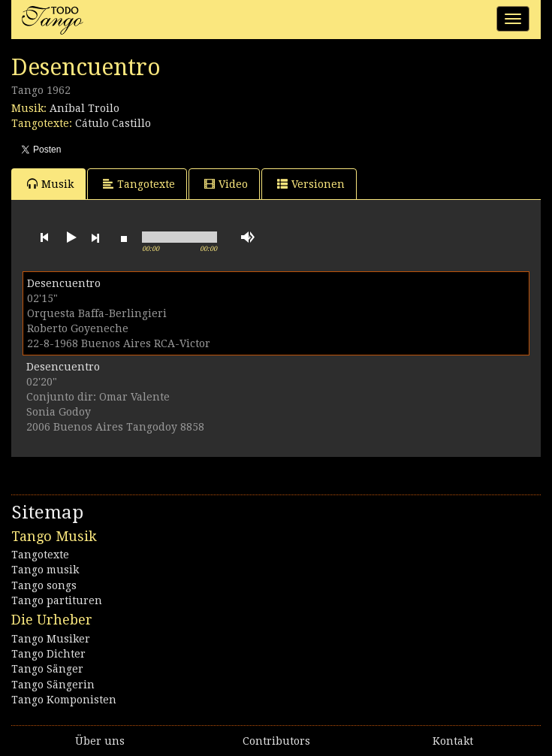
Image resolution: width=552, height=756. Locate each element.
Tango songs (44, 585)
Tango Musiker (51, 639)
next (95, 237)
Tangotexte (139, 184)
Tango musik (45, 570)
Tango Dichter (48, 654)
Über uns (100, 741)
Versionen (311, 184)
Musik (50, 184)
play (70, 237)
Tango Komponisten (64, 700)
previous (44, 237)
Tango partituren (57, 600)
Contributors (276, 741)
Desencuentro (64, 283)
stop (124, 237)
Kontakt (453, 741)
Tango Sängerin (53, 685)
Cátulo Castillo (113, 123)
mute (248, 237)
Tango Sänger (47, 669)
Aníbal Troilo (84, 108)
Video (226, 184)
